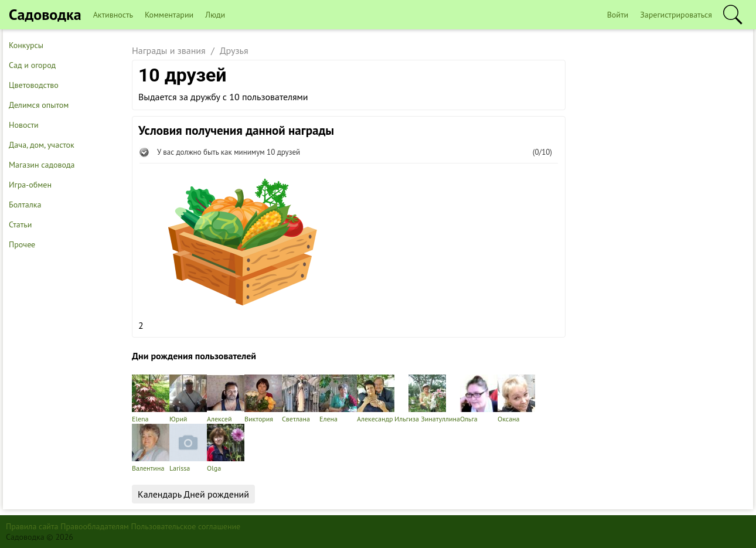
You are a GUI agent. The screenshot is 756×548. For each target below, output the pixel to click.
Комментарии (169, 15)
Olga (226, 448)
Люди (215, 15)
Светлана (301, 399)
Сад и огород (32, 65)
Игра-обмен (30, 185)
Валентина (151, 448)
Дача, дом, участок (42, 145)
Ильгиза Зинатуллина (427, 399)
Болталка (25, 205)
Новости (24, 125)
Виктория (263, 399)
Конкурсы (26, 45)
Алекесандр (376, 399)
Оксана (516, 399)
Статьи (20, 224)
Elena (151, 399)
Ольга (479, 399)
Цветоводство (34, 85)
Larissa (188, 448)
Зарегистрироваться (676, 15)
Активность (113, 15)
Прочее (22, 244)
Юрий (188, 399)
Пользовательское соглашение (186, 526)
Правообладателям (95, 526)
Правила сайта (32, 526)
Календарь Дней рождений (193, 494)
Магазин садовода (42, 165)
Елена (338, 399)
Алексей (226, 399)
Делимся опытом (39, 105)
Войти (618, 15)
